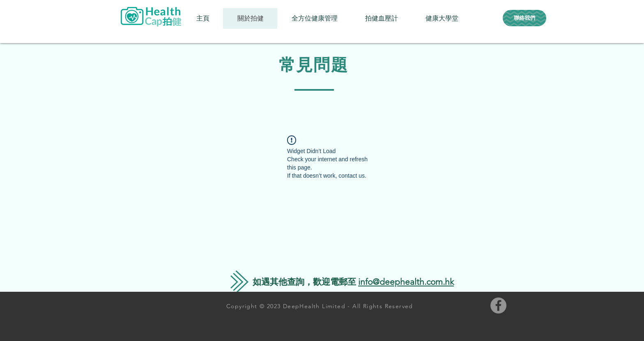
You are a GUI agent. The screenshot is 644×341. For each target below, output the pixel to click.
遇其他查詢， (287, 282)
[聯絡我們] (524, 18)
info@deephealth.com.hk (406, 282)
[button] (314, 18)
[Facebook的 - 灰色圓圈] (498, 306)
